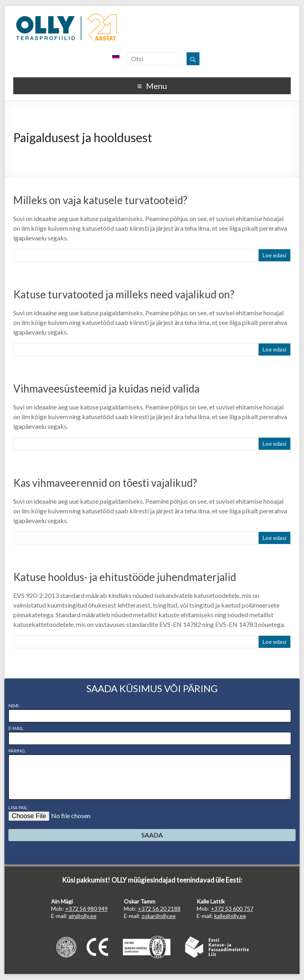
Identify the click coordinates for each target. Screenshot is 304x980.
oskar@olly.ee (159, 916)
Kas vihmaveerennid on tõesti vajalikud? (105, 483)
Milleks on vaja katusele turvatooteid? (100, 200)
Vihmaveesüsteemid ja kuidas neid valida (106, 389)
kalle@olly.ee (230, 916)
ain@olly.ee (83, 916)
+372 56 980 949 (86, 909)
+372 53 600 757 (232, 909)
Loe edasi (274, 255)
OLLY (67, 28)
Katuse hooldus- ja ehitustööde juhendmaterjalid (125, 577)
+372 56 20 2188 (159, 909)
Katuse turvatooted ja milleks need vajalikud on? (124, 294)
